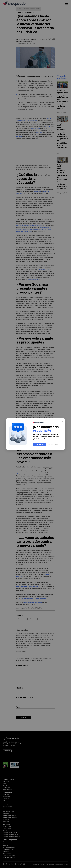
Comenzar (39, 444)
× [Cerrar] (62, 421)
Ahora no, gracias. (53, 444)
